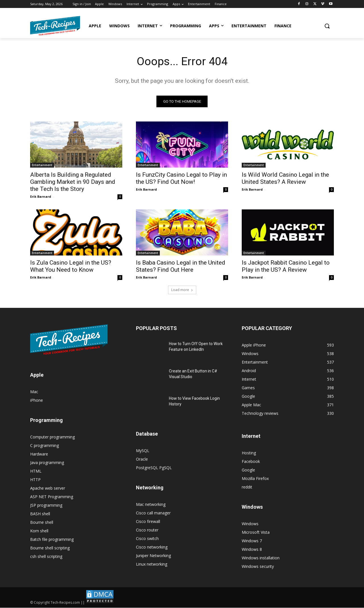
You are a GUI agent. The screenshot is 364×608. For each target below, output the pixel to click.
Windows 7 (252, 541)
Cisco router (147, 530)
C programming (45, 446)
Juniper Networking (153, 556)
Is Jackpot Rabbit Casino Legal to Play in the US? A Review (286, 266)
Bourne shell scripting (50, 548)
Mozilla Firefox (255, 479)
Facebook (251, 462)
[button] (327, 26)
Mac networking (151, 505)
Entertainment (42, 165)
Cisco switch (147, 539)
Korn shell (39, 531)
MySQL (143, 451)
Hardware (39, 454)
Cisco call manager (153, 513)
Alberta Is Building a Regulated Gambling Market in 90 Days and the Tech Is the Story (73, 182)
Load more (182, 290)
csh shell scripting (46, 557)
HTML (36, 471)
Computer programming (52, 437)
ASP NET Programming (52, 497)
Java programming (47, 463)
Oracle (142, 459)
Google (248, 470)
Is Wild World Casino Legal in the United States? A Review (285, 179)
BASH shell (40, 514)
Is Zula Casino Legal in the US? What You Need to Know (71, 266)
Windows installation (261, 558)
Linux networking (152, 564)
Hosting (249, 453)
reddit (247, 487)
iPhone (37, 400)
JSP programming (46, 505)
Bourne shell (42, 523)
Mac (34, 392)
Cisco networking (152, 547)
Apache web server (48, 488)
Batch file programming (52, 540)
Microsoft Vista (256, 532)
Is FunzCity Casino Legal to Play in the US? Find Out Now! (181, 179)
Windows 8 (252, 550)
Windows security (258, 567)
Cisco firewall (148, 522)
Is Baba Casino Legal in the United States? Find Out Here (181, 266)
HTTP (35, 480)
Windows (250, 524)
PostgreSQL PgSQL (154, 468)
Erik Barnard (41, 197)
